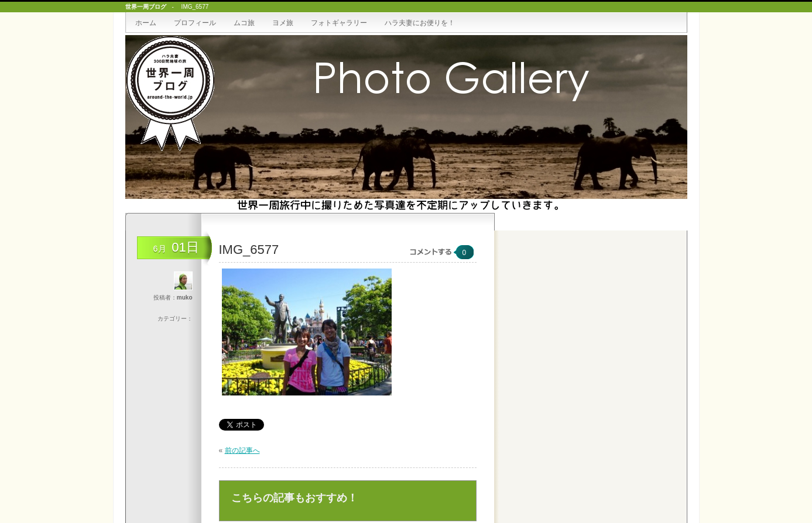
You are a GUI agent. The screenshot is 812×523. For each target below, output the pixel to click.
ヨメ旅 (283, 23)
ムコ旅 (244, 23)
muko (185, 297)
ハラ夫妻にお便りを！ (420, 23)
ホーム (146, 23)
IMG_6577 (249, 250)
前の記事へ (242, 450)
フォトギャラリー (339, 23)
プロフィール (195, 23)
